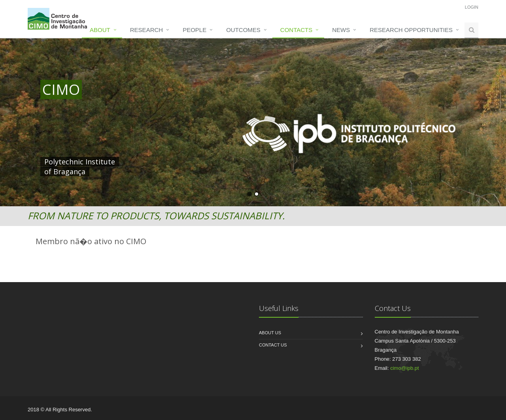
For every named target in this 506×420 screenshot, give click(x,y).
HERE (206, 162)
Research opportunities (411, 30)
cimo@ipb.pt (404, 368)
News (341, 30)
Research (146, 30)
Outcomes (243, 30)
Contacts (296, 30)
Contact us (273, 345)
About (100, 30)
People (194, 30)
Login (472, 7)
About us (270, 333)
